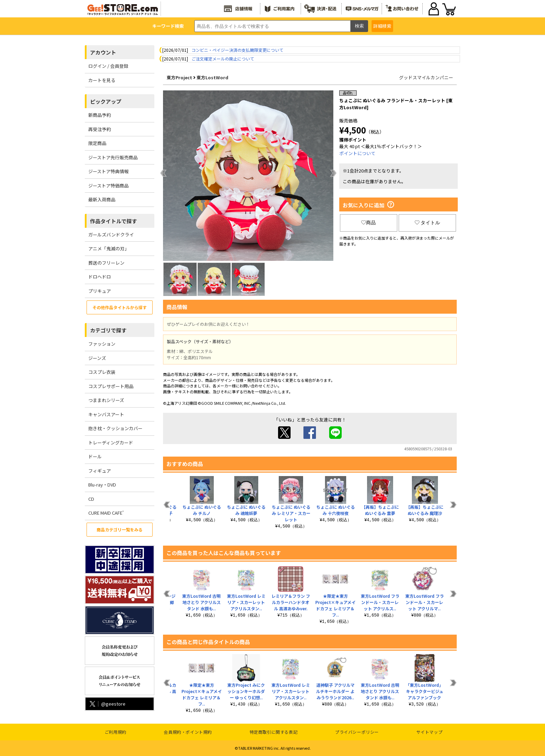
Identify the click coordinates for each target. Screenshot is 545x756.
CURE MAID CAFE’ (106, 513)
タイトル (428, 223)
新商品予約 (100, 115)
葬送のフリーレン (106, 263)
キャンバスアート (106, 414)
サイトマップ (430, 732)
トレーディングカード (111, 443)
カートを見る (102, 80)
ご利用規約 (116, 732)
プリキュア (100, 291)
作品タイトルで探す (113, 221)
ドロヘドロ (100, 277)
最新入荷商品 (102, 199)
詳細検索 (382, 26)
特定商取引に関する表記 (274, 732)
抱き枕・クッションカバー (115, 428)
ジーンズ (97, 358)
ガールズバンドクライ (111, 235)
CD (91, 499)
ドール (95, 456)
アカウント (103, 52)
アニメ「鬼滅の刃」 (109, 248)
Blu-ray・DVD (102, 485)
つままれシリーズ (106, 400)
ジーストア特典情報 (108, 171)
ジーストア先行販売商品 (113, 157)
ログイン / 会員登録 (108, 66)
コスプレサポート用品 (111, 386)
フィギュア (100, 471)
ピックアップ (106, 101)
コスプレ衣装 (102, 372)
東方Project (179, 77)
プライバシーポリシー (357, 732)
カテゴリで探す (108, 330)
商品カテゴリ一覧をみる (120, 529)
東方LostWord (212, 77)
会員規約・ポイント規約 (188, 732)
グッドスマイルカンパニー (426, 77)
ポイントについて (357, 153)
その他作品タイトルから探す (120, 307)
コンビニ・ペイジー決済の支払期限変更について (237, 50)
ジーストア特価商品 (108, 186)
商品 (368, 223)
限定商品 (97, 143)
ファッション (102, 344)
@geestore (107, 704)
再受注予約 (100, 129)
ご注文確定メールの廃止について (223, 59)
